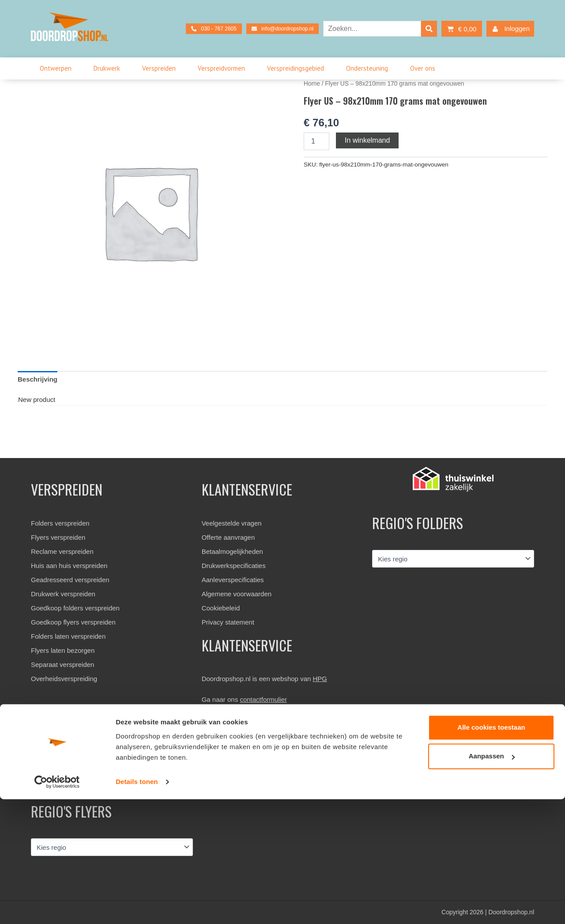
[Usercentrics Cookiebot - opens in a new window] (57, 907)
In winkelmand (367, 140)
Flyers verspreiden (58, 537)
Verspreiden (161, 68)
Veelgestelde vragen (232, 523)
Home (312, 84)
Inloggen (509, 29)
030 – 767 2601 (230, 740)
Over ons (425, 68)
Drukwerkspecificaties (234, 566)
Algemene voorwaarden (237, 594)
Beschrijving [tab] (38, 379)
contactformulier (263, 699)
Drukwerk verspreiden (63, 594)
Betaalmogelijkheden (232, 551)
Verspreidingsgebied (298, 68)
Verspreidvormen (224, 68)
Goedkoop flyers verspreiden (73, 622)
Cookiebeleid (221, 608)
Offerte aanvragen (228, 537)
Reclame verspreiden (62, 551)
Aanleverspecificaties (233, 580)
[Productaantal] (316, 141)
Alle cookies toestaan (491, 852)
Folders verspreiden (60, 523)
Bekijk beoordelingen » (64, 775)
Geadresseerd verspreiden (70, 580)
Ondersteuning (369, 68)
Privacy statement (228, 622)
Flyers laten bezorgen (63, 650)
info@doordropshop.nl (241, 754)
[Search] (429, 29)
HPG (320, 679)
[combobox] (372, 29)
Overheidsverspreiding (64, 679)
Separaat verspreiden (62, 665)
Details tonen (137, 907)
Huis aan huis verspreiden (69, 566)
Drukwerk (109, 68)
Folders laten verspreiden (68, 636)
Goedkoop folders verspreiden (75, 608)
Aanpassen (492, 881)
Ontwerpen (58, 68)
